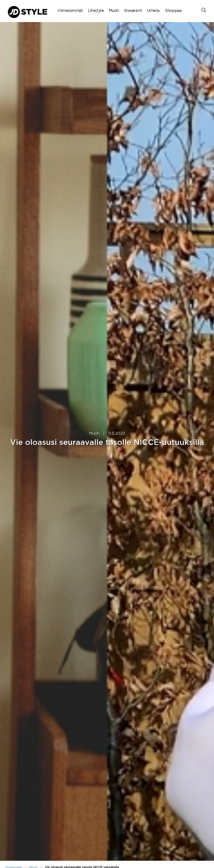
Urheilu (153, 11)
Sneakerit (133, 11)
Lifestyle (96, 11)
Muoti (114, 11)
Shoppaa (173, 11)
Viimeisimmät (70, 11)
